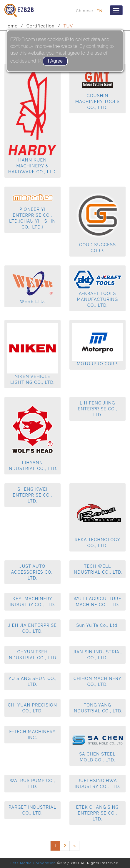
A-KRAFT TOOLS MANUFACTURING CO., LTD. (97, 292)
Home (11, 26)
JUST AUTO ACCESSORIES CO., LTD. (32, 572)
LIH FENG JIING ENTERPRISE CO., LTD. (97, 409)
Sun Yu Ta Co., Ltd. (98, 625)
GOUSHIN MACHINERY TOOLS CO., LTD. (97, 93)
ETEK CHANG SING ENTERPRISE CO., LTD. (98, 813)
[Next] (74, 846)
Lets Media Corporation (33, 863)
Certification (41, 26)
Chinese (85, 11)
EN (100, 11)
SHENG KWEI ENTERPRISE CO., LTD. (32, 495)
